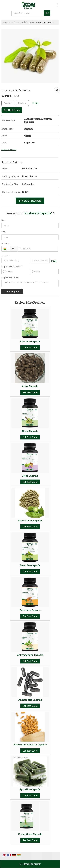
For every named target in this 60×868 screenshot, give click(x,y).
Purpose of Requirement (12, 267)
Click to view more (9, 150)
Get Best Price (12, 110)
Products (15, 22)
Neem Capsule (30, 431)
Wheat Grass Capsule (30, 834)
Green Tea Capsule (30, 565)
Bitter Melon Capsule (30, 521)
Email (4, 232)
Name (4, 220)
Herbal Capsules (28, 22)
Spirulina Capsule (30, 789)
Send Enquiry (30, 864)
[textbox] (22, 103)
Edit (36, 103)
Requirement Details (10, 277)
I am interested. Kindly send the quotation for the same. (30, 283)
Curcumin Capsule (30, 610)
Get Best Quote (30, 347)
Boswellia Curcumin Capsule (30, 744)
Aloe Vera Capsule (30, 341)
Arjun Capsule (30, 386)
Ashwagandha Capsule (30, 655)
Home (6, 22)
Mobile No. (6, 243)
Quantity (5, 255)
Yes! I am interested (30, 201)
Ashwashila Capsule (30, 700)
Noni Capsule (30, 476)
